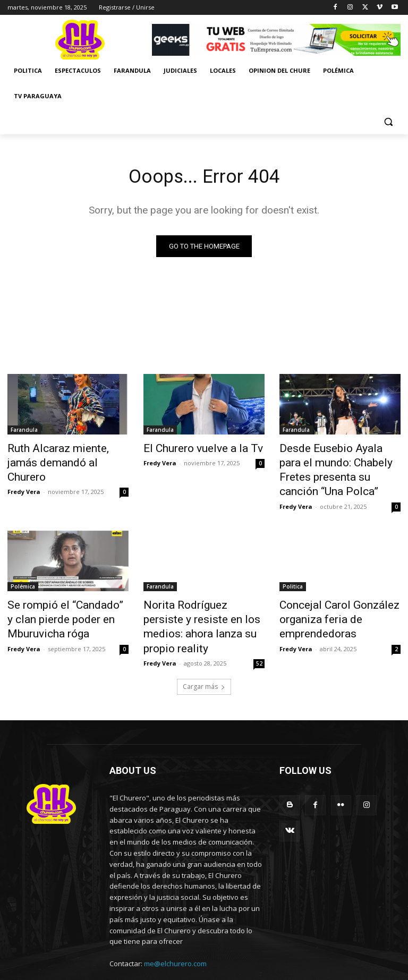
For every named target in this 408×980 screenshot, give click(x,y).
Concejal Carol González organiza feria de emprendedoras (329, 607)
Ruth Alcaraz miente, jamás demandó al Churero (62, 455)
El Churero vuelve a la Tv (191, 449)
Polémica (23, 578)
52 (259, 632)
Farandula (24, 432)
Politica (293, 578)
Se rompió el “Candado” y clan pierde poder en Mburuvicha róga (67, 607)
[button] (388, 122)
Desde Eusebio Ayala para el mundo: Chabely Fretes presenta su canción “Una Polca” (335, 467)
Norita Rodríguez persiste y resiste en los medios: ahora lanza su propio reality (200, 607)
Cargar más (204, 655)
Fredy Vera (24, 474)
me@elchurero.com (175, 932)
